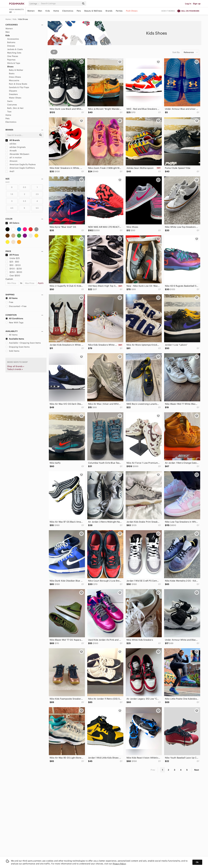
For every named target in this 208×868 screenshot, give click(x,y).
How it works (168, 11)
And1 (10, 171)
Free (9, 302)
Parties (119, 11)
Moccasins (14, 80)
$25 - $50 (12, 262)
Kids (48, 11)
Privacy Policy (119, 864)
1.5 (12, 194)
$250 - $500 (14, 272)
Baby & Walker (16, 70)
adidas (11, 144)
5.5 (37, 208)
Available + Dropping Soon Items (23, 343)
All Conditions (14, 318)
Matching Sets (14, 53)
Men (40, 11)
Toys (9, 112)
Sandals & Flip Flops (19, 87)
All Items (11, 298)
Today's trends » (15, 369)
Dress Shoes (15, 77)
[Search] (61, 4)
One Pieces (13, 56)
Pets (79, 11)
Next (197, 770)
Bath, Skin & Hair (15, 108)
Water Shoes (15, 98)
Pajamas (11, 60)
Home (56, 11)
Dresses (11, 46)
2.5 (37, 194)
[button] (35, 4)
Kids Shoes (23, 19)
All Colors (12, 223)
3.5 (24, 201)
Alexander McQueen (17, 154)
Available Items (15, 339)
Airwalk (11, 151)
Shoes (10, 67)
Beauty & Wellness (93, 11)
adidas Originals (16, 147)
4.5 (12, 208)
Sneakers (13, 94)
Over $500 (13, 276)
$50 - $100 (13, 265)
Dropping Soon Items (18, 347)
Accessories (13, 39)
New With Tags (14, 323)
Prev (153, 770)
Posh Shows (132, 11)
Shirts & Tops (14, 63)
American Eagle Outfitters (20, 168)
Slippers (13, 91)
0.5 (24, 187)
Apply (41, 283)
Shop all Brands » (16, 366)
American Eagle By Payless (21, 164)
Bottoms (11, 42)
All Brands (13, 140)
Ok (197, 862)
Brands (109, 11)
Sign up (197, 4)
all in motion (14, 158)
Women (31, 11)
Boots (12, 73)
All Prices (12, 255)
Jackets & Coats (15, 49)
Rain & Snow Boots (18, 84)
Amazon (11, 161)
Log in (188, 4)
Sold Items (12, 351)
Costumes (12, 105)
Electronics (68, 11)
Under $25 (13, 258)
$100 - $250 (14, 269)
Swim (10, 101)
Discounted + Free (16, 306)
